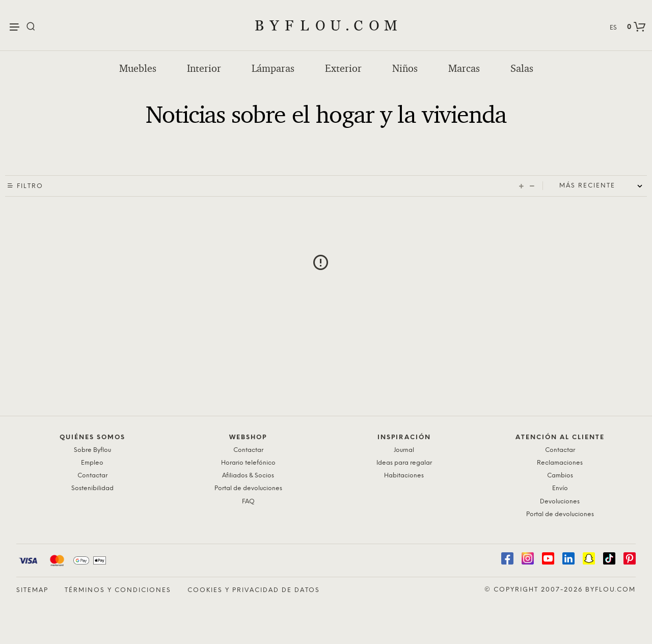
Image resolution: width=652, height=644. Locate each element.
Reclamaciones (560, 463)
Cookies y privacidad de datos (254, 590)
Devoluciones (560, 502)
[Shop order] (603, 186)
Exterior (343, 68)
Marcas (464, 68)
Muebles (138, 68)
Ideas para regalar (404, 463)
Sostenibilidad (92, 488)
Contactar (92, 476)
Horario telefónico (248, 463)
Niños (405, 68)
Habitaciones (404, 476)
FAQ (248, 502)
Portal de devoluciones (248, 488)
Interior (204, 68)
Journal (404, 450)
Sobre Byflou (92, 450)
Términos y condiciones (118, 590)
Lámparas (273, 68)
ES (613, 28)
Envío (560, 488)
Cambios (560, 476)
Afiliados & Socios (248, 476)
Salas (522, 68)
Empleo (92, 463)
